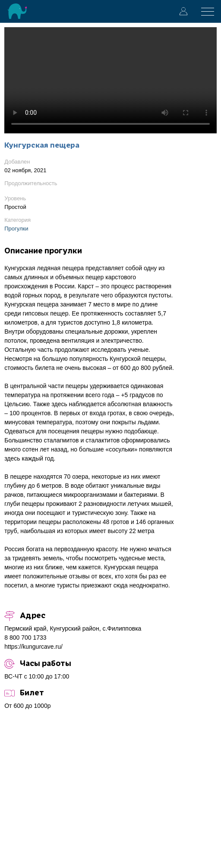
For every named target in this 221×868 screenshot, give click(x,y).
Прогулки (16, 229)
